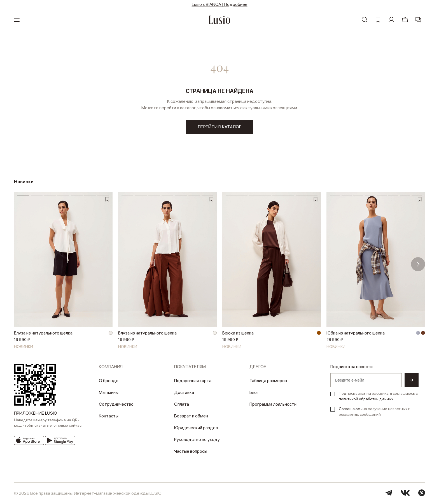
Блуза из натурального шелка (43, 333)
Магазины (109, 392)
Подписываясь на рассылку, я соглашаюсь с (378, 396)
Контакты (109, 416)
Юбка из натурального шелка (356, 333)
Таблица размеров (268, 381)
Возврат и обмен (191, 416)
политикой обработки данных (366, 399)
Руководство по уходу (197, 439)
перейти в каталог (220, 127)
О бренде (109, 381)
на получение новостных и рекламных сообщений (375, 412)
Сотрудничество (116, 404)
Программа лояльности (273, 404)
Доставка (184, 392)
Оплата (182, 404)
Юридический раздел (196, 428)
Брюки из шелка (238, 333)
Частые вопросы (191, 451)
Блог (254, 392)
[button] (418, 264)
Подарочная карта (193, 381)
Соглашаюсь (350, 409)
